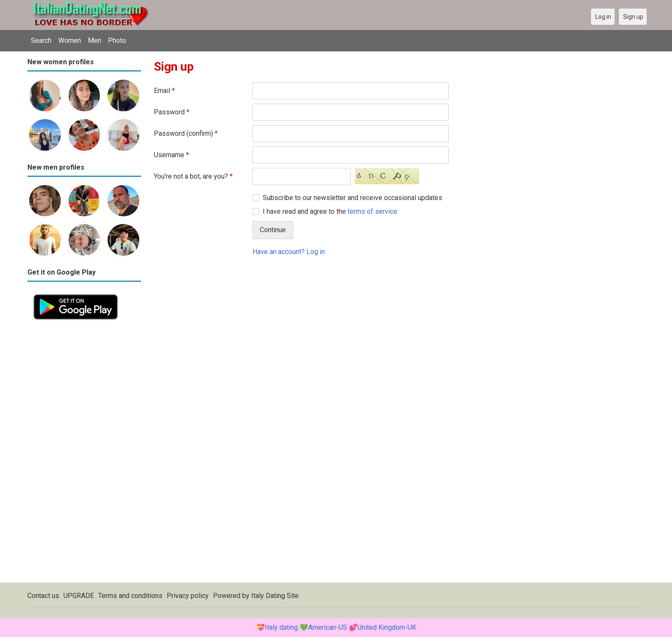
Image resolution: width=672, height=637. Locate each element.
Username (171, 155)
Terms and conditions (130, 596)
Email (164, 91)
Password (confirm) (186, 133)
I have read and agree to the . (331, 211)
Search (41, 40)
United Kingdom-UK (387, 627)
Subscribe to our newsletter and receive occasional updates (352, 198)
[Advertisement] (84, 454)
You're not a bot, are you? (193, 176)
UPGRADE (79, 596)
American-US (328, 627)
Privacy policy (188, 596)
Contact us (43, 596)
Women (70, 40)
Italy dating (281, 627)
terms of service (372, 211)
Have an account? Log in (289, 252)
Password (172, 112)
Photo (117, 40)
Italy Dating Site (275, 596)
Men (94, 40)
